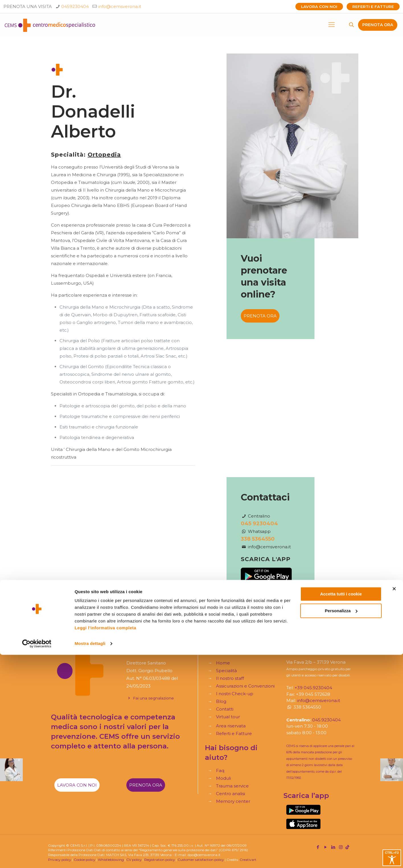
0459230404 (75, 6)
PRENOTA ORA (378, 25)
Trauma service (232, 786)
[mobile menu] (332, 25)
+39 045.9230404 (313, 688)
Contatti (225, 709)
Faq (220, 770)
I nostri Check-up (235, 694)
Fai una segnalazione (150, 698)
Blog (221, 701)
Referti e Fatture (373, 7)
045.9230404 (326, 720)
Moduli (223, 778)
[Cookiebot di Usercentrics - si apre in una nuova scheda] (37, 857)
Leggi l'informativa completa (105, 841)
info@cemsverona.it (120, 6)
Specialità (226, 671)
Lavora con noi (319, 7)
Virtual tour (228, 717)
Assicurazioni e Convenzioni (245, 686)
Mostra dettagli (90, 857)
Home (223, 663)
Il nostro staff (230, 678)
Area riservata (231, 726)
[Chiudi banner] (394, 802)
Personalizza (341, 824)
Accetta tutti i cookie (341, 807)
